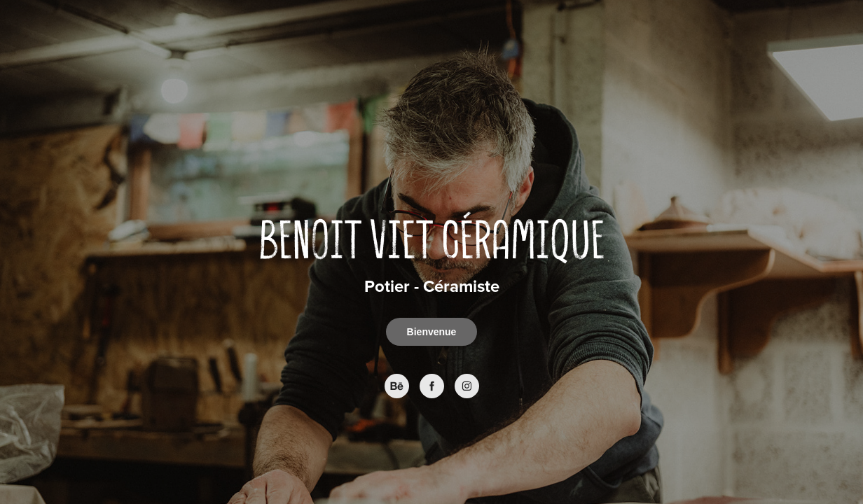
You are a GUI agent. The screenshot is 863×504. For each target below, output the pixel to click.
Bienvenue (432, 332)
